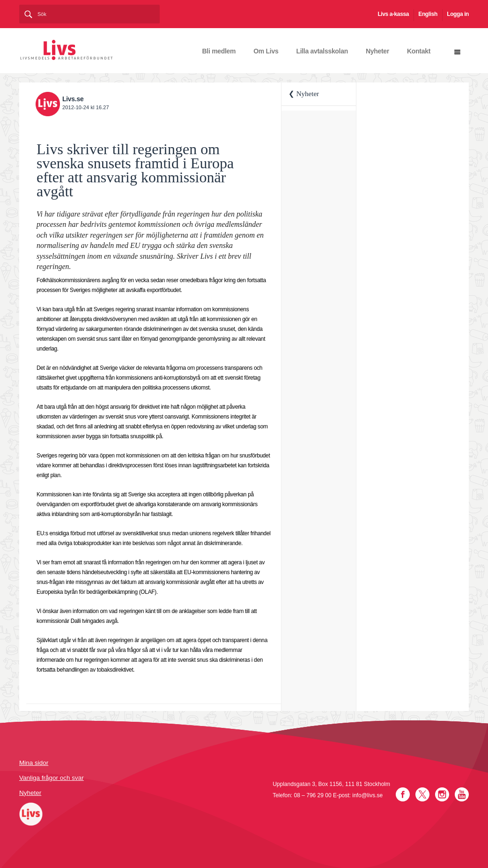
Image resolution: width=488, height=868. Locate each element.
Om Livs (266, 51)
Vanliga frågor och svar (52, 778)
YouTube (462, 794)
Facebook (403, 794)
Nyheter (377, 51)
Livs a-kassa (393, 14)
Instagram (442, 794)
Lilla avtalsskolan (322, 51)
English (428, 14)
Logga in (458, 14)
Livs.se (73, 99)
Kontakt (419, 51)
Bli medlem (219, 51)
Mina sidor (34, 763)
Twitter (422, 794)
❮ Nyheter (304, 94)
